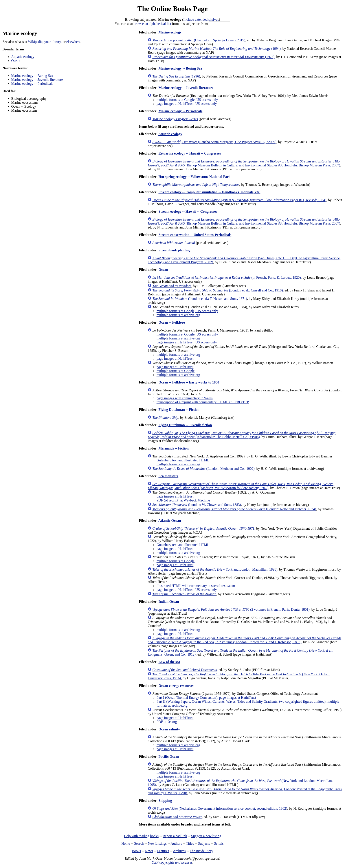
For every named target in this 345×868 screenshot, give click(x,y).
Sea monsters (168, 476)
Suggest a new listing (206, 836)
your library (52, 42)
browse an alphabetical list (152, 24)
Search (139, 843)
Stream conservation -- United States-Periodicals (195, 235)
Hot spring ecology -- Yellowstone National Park (194, 177)
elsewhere (73, 42)
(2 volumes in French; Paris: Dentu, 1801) (231, 609)
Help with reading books (141, 836)
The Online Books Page (172, 9)
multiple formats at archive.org (178, 315)
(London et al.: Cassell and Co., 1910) (217, 290)
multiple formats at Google (175, 371)
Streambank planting (174, 250)
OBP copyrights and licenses (172, 862)
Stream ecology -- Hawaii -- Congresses (188, 211)
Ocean (16, 61)
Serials (219, 843)
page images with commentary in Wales (184, 398)
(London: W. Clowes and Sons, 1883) (197, 505)
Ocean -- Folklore (172, 322)
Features (163, 851)
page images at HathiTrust (175, 358)
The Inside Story (201, 851)
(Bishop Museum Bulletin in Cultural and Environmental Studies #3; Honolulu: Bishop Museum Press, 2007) (244, 163)
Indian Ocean (169, 602)
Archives (179, 851)
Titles (190, 843)
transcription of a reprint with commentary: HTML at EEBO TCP (203, 402)
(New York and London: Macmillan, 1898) (215, 569)
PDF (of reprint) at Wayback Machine (183, 500)
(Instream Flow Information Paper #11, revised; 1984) (239, 200)
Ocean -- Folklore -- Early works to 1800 (189, 382)
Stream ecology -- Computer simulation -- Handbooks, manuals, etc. (209, 192)
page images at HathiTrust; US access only (187, 104)
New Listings (157, 843)
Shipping (165, 801)
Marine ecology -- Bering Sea (32, 76)
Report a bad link (175, 836)
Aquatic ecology (23, 57)
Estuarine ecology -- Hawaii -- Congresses (190, 153)
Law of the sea (169, 662)
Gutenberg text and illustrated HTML (183, 460)
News (149, 851)
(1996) (176, 76)
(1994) (216, 49)
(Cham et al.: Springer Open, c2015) (199, 40)
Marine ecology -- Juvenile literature (37, 80)
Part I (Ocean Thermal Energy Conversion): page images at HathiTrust (206, 698)
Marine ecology (170, 32)
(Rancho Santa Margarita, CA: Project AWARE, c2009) (214, 142)
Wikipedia (35, 42)
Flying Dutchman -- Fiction (179, 410)
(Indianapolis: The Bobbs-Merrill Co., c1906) (241, 435)
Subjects (204, 843)
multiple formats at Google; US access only (187, 100)
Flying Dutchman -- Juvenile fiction (185, 425)
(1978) (213, 57)
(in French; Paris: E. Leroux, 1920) (227, 277)
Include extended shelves (201, 19)
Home (126, 843)
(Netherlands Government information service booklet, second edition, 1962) (220, 808)
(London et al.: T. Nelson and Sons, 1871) (200, 299)
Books (136, 851)
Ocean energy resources (176, 686)
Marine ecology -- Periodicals (32, 84)
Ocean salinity (169, 729)
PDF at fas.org (167, 722)
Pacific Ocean (169, 757)
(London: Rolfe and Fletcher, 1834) (234, 509)
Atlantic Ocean (170, 521)
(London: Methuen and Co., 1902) (203, 469)
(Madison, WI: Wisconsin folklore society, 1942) (241, 486)
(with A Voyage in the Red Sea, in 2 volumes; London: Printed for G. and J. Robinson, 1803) (244, 640)
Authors (176, 843)
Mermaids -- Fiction (173, 448)
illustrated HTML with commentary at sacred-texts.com (196, 586)
